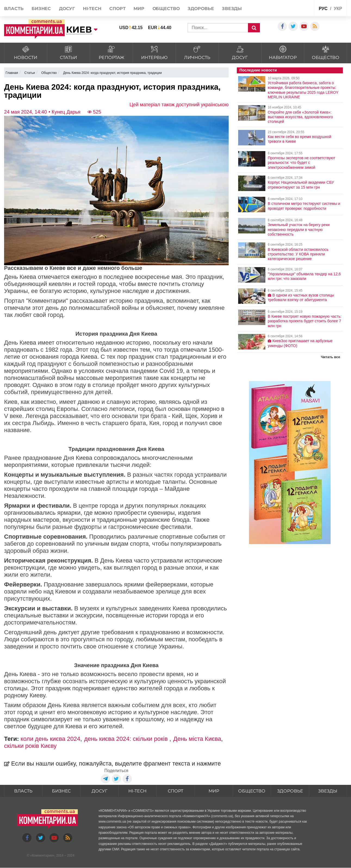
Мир (139, 9)
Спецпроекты (296, 8)
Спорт (117, 9)
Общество (166, 9)
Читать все (330, 357)
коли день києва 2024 (51, 739)
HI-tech (92, 9)
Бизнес (41, 9)
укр (338, 9)
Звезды (232, 9)
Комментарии (42, 856)
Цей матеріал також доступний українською (179, 105)
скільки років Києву (30, 746)
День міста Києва (197, 739)
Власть (14, 9)
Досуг (67, 9)
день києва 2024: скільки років (127, 739)
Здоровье (201, 9)
